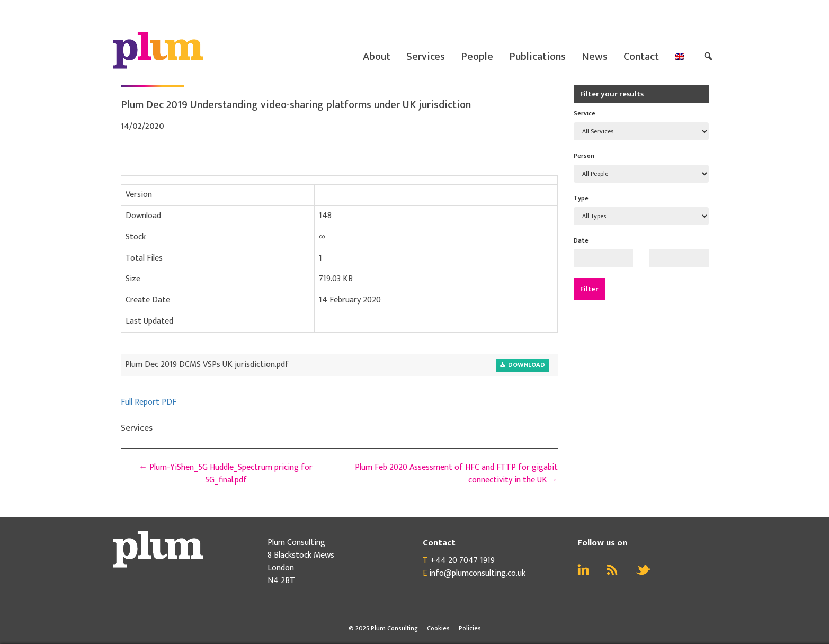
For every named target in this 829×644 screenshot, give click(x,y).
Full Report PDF (149, 402)
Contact (641, 57)
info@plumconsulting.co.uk (477, 573)
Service (585, 113)
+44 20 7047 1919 (462, 561)
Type (581, 198)
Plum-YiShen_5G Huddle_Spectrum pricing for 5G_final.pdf (226, 474)
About (377, 57)
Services (426, 57)
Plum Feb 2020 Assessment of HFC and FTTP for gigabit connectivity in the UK (456, 474)
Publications (537, 57)
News (595, 57)
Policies (470, 628)
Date (581, 240)
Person (584, 156)
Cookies (438, 628)
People (477, 57)
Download (523, 365)
